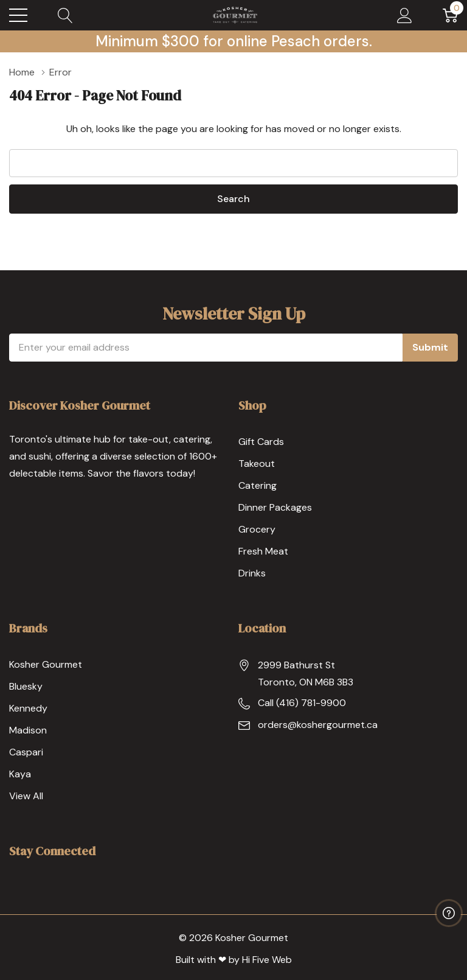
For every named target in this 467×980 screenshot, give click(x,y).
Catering (258, 485)
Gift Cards (261, 442)
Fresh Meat (263, 551)
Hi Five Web (267, 960)
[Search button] (65, 15)
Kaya (20, 774)
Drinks (252, 573)
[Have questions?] (449, 913)
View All (26, 796)
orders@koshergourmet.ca (318, 725)
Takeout (257, 464)
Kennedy (28, 708)
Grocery (257, 529)
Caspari (26, 752)
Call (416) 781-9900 (302, 703)
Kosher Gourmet (46, 664)
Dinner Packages (275, 507)
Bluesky (26, 686)
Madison (28, 730)
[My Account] (405, 15)
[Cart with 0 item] (450, 15)
